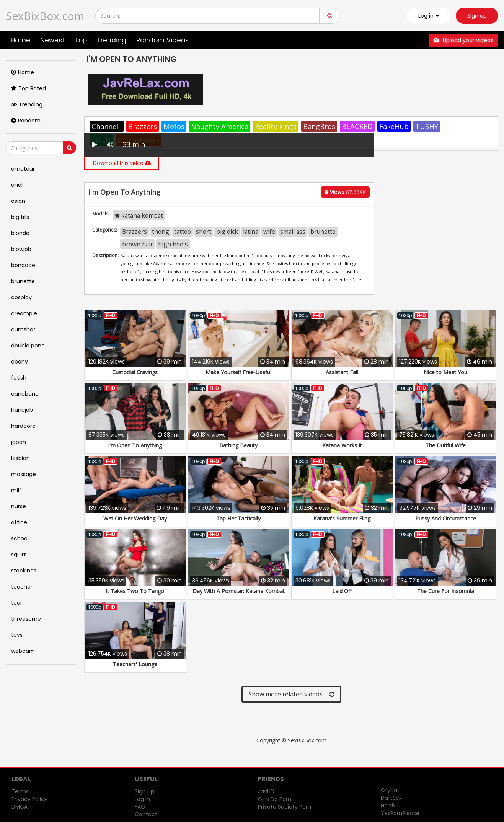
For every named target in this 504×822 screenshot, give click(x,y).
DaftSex (391, 798)
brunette (323, 232)
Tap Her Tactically (238, 518)
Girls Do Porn (275, 799)
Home (20, 40)
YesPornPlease (400, 813)
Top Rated (29, 88)
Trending (112, 40)
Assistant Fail (342, 372)
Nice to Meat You (445, 372)
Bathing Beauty (238, 445)
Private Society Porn (285, 807)
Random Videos (162, 40)
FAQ (140, 807)
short (204, 232)
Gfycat (390, 790)
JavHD (266, 791)
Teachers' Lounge (135, 664)
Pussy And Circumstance (446, 518)
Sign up (477, 16)
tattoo (183, 232)
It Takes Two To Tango (135, 591)
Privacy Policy (29, 799)
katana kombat (139, 215)
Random (26, 121)
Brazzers (143, 126)
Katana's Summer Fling (342, 518)
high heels (173, 244)
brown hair (138, 244)
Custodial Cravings (135, 372)
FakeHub (394, 126)
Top (81, 40)
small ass (293, 232)
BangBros (319, 126)
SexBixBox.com (45, 16)
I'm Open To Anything (135, 445)
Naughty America (220, 126)
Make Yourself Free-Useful (238, 372)
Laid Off (342, 591)
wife (269, 232)
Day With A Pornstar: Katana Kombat (239, 591)
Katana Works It (342, 445)
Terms (20, 791)
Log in (142, 799)
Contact (146, 814)
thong (161, 232)
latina (251, 232)
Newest (52, 40)
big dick (227, 232)
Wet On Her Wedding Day (135, 518)
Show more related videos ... (291, 694)
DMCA (20, 807)
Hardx (388, 806)
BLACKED (357, 126)
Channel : (107, 126)
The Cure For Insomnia (446, 591)
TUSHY (427, 126)
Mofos (174, 126)
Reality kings (276, 126)
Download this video (122, 163)
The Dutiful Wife (446, 445)
